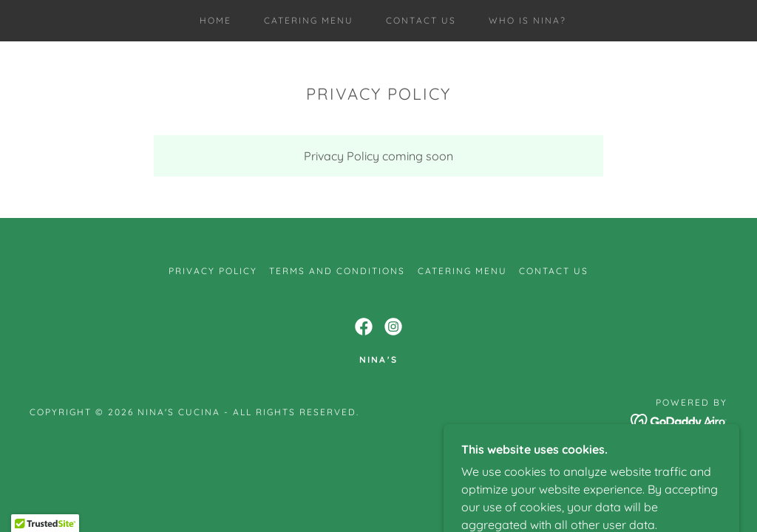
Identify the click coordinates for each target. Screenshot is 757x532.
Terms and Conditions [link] (337, 271)
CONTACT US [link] (421, 20)
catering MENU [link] (309, 20)
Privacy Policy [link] (213, 271)
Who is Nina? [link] (527, 20)
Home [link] (215, 20)
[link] (364, 327)
